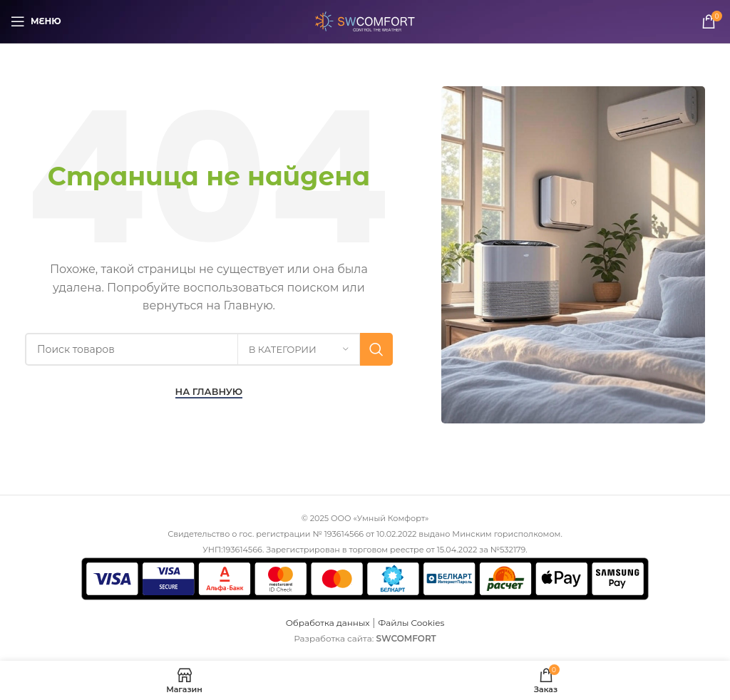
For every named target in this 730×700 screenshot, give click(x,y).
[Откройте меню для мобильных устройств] (36, 21)
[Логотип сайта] (365, 21)
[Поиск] (209, 349)
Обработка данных (328, 623)
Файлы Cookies (411, 623)
